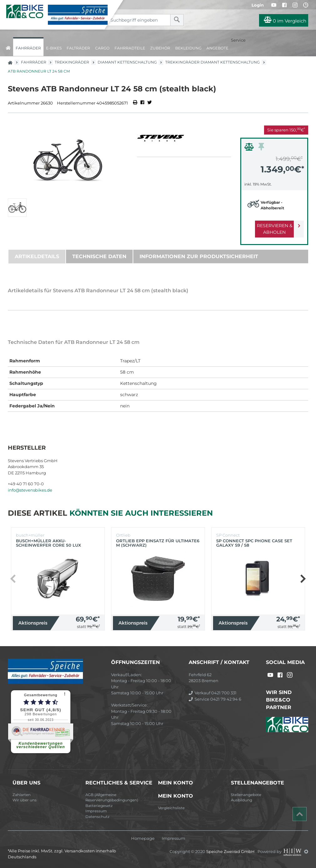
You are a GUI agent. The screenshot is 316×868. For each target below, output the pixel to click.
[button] (303, 579)
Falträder (78, 48)
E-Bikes (54, 48)
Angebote (217, 48)
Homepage (143, 838)
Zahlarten (22, 795)
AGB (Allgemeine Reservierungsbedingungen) (112, 798)
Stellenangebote (246, 795)
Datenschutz (97, 817)
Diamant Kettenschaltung (127, 62)
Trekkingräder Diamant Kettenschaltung (212, 62)
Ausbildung (242, 800)
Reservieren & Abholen (269, 229)
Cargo (102, 48)
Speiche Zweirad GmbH (231, 851)
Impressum (96, 811)
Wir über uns (25, 800)
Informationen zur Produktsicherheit (199, 256)
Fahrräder (28, 48)
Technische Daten (99, 256)
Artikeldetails (37, 256)
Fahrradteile (130, 48)
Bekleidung (188, 48)
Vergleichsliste (171, 808)
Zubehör (160, 48)
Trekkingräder (72, 62)
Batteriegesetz (99, 806)
